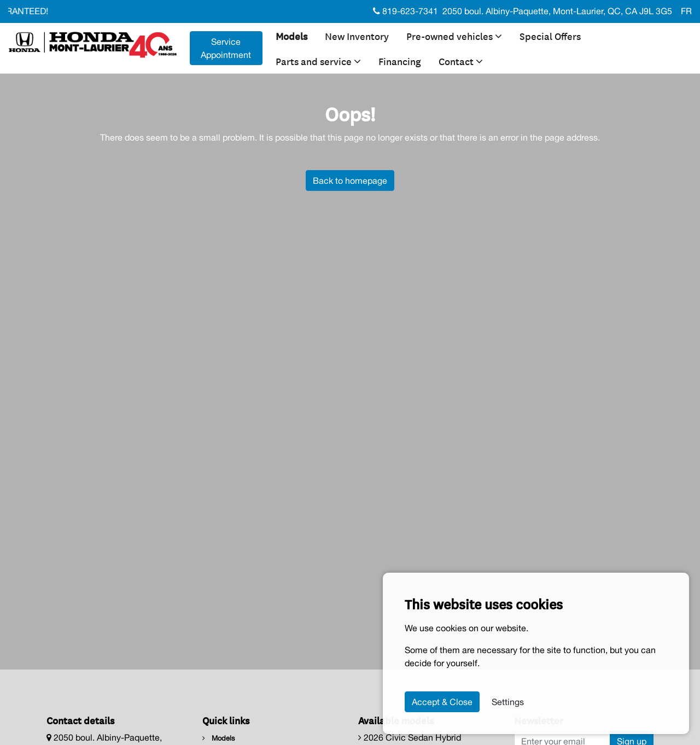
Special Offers (550, 36)
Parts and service (318, 61)
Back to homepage (350, 181)
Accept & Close (442, 702)
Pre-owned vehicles (454, 36)
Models (291, 36)
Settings (508, 702)
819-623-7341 (406, 11)
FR (686, 11)
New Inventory (357, 36)
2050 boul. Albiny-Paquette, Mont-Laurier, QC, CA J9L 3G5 (557, 11)
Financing (400, 61)
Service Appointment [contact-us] (226, 48)
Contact (461, 61)
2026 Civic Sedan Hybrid (410, 737)
